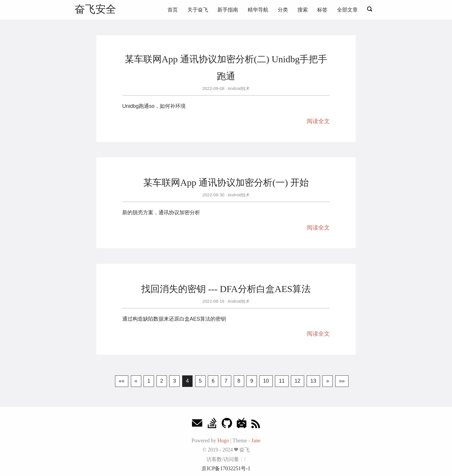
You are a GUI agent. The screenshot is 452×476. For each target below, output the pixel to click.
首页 (173, 10)
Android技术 (238, 89)
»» (342, 381)
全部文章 (347, 10)
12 (297, 381)
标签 (322, 10)
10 (266, 381)
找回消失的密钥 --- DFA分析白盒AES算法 (226, 289)
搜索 (303, 10)
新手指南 (228, 10)
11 (282, 381)
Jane (256, 441)
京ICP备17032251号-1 (226, 469)
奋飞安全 (95, 9)
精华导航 (258, 10)
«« (122, 381)
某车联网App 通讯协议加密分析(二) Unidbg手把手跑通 (226, 67)
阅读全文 (318, 121)
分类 (283, 10)
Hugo (223, 441)
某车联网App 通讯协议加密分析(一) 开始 (226, 183)
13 (313, 381)
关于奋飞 (198, 10)
